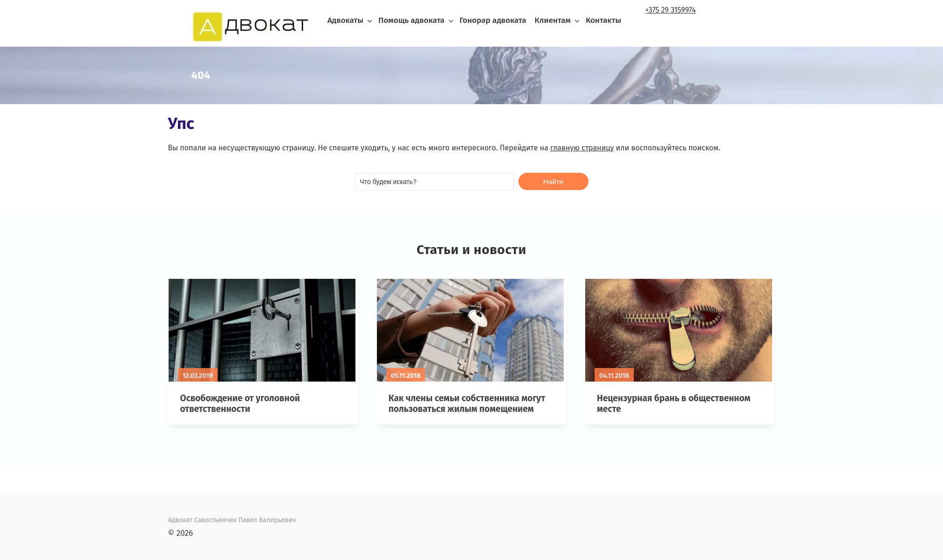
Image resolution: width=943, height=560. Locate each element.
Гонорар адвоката (493, 20)
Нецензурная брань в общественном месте (674, 404)
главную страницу (582, 148)
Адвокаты (345, 20)
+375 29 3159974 (671, 10)
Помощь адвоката (411, 20)
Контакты (603, 20)
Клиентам (552, 20)
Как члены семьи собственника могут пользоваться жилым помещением (467, 404)
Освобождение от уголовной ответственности (240, 404)
